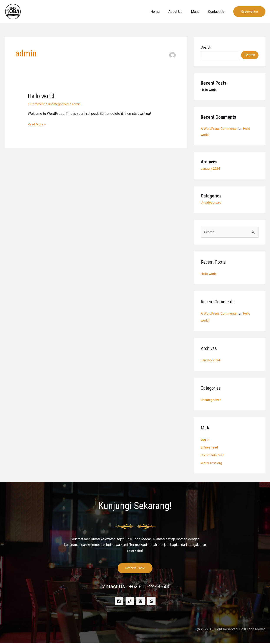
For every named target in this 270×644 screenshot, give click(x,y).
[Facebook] (119, 602)
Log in (205, 440)
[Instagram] (141, 602)
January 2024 (211, 168)
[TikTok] (130, 602)
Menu (198, 12)
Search (206, 47)
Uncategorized (60, 104)
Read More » (37, 124)
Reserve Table (135, 568)
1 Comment (36, 104)
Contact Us (217, 12)
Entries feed (210, 448)
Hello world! (43, 96)
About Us (180, 12)
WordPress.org (212, 463)
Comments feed (213, 456)
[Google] (151, 602)
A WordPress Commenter (220, 129)
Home (161, 12)
